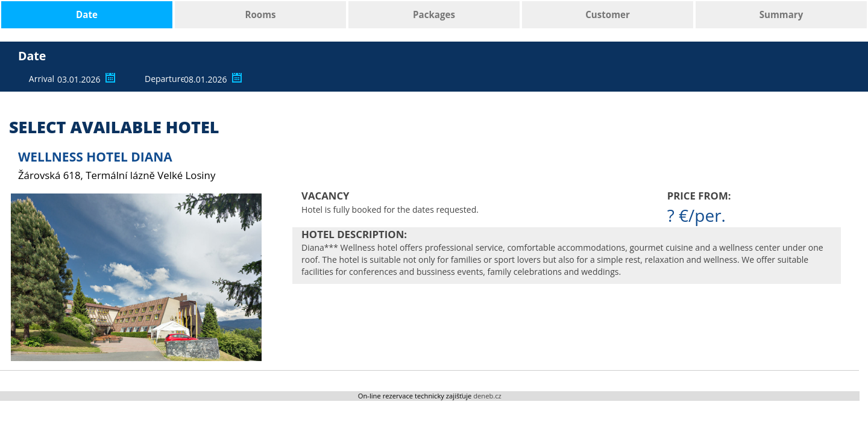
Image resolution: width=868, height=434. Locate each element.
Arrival (42, 79)
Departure (163, 79)
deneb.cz (487, 396)
